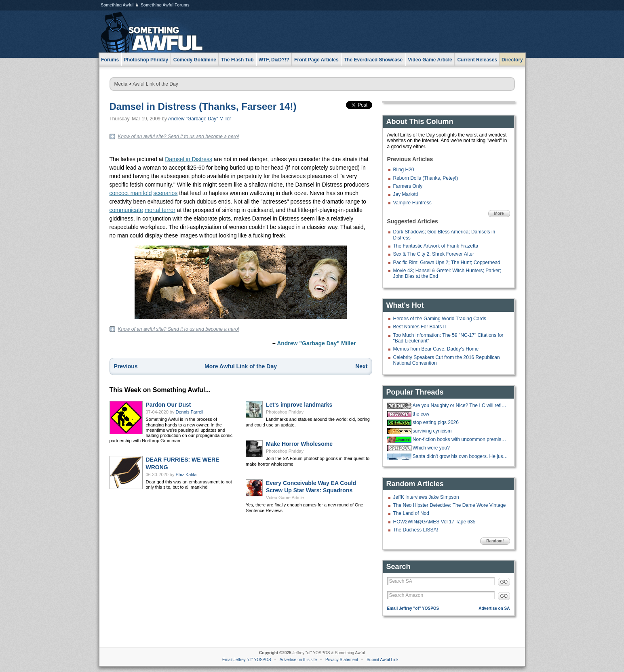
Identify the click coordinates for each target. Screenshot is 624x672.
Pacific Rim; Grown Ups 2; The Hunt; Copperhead (447, 262)
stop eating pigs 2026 (436, 422)
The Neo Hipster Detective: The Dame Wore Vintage (450, 505)
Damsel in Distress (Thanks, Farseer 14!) (203, 106)
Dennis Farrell (190, 412)
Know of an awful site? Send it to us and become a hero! (179, 136)
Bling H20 (404, 170)
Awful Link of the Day (155, 84)
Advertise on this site (298, 660)
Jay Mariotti (406, 194)
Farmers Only (408, 186)
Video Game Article (285, 498)
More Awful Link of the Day (241, 366)
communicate (126, 210)
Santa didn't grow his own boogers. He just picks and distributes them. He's (460, 456)
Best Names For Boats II (420, 327)
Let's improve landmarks (299, 405)
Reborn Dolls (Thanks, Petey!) (426, 178)
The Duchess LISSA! (416, 530)
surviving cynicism (432, 431)
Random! (495, 541)
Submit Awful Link (383, 660)
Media (121, 84)
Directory (512, 60)
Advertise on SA (494, 608)
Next (361, 366)
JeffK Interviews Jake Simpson (426, 497)
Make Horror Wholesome (299, 444)
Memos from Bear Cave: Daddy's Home (436, 349)
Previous (126, 366)
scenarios (165, 193)
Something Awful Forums (165, 5)
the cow (421, 414)
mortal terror (160, 210)
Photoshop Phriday (285, 412)
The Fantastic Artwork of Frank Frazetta (436, 246)
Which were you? (431, 448)
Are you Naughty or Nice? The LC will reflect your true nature (460, 405)
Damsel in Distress (189, 159)
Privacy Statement (342, 660)
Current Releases (477, 60)
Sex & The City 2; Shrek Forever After (434, 254)
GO (504, 582)
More (499, 213)
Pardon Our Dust (169, 405)
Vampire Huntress (412, 203)
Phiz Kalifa (186, 475)
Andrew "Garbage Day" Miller (200, 119)
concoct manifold (131, 193)
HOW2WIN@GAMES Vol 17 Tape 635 (434, 522)
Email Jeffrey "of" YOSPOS (413, 608)
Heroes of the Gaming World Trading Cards (440, 319)
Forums (110, 60)
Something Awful (117, 5)
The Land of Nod (411, 513)
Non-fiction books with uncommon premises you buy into (460, 439)
